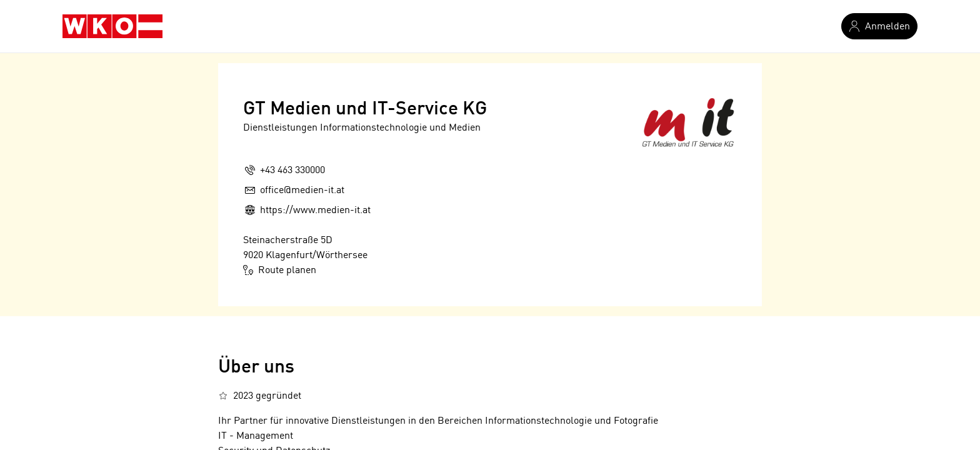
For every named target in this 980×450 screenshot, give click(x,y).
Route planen (280, 270)
